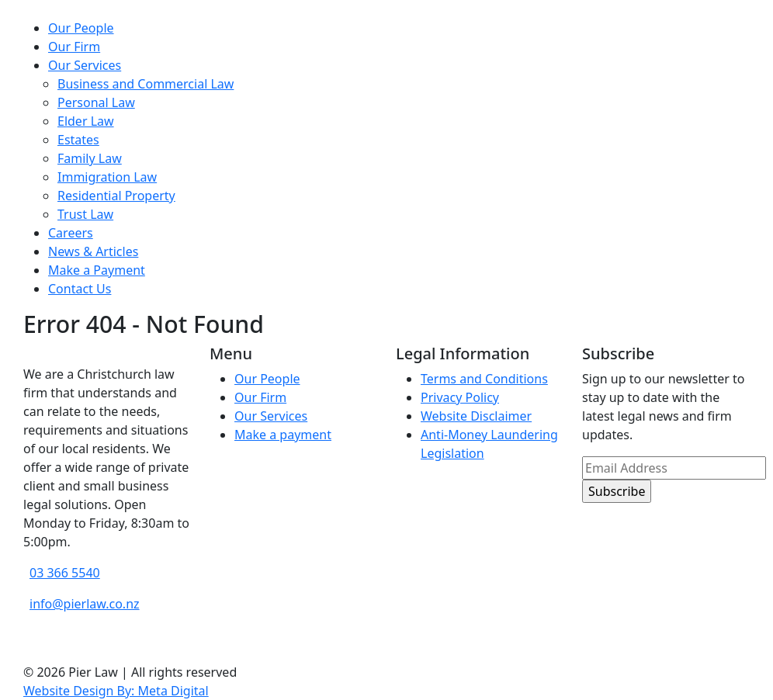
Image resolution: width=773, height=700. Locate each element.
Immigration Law (107, 177)
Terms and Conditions (484, 379)
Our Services (85, 65)
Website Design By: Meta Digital (116, 691)
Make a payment (283, 435)
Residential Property (116, 196)
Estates (78, 140)
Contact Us (80, 289)
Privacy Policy (460, 397)
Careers (71, 233)
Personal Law (96, 102)
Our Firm (74, 47)
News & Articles (93, 251)
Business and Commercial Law (146, 84)
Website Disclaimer (476, 416)
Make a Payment (97, 270)
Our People (81, 28)
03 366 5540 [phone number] (65, 573)
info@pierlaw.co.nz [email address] (85, 604)
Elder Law (86, 121)
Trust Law (85, 214)
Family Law (90, 158)
